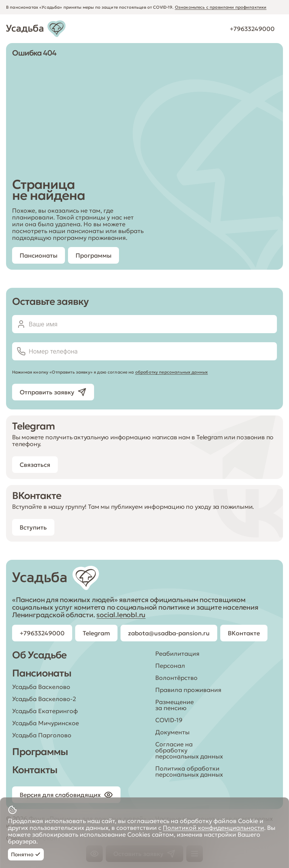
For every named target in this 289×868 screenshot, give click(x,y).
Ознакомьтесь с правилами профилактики (221, 7)
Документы (172, 732)
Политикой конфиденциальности (213, 828)
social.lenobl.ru (121, 615)
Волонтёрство (176, 678)
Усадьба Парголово (42, 735)
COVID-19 (169, 720)
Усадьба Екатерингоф (45, 711)
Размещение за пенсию (175, 705)
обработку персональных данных (172, 372)
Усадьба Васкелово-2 (44, 699)
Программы (40, 752)
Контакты (35, 770)
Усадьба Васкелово (41, 687)
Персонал (170, 666)
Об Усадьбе (39, 655)
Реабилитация (177, 653)
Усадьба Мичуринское (46, 723)
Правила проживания (188, 690)
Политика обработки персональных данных (189, 771)
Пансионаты (42, 673)
